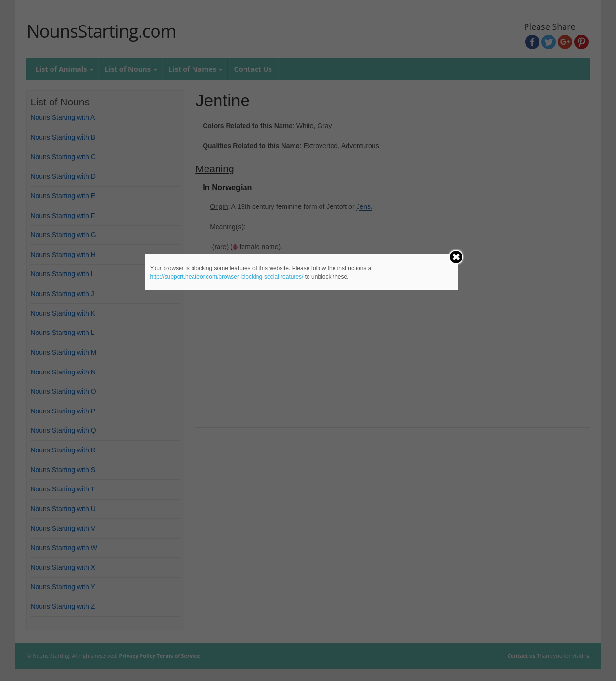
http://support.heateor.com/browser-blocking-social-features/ (227, 277)
